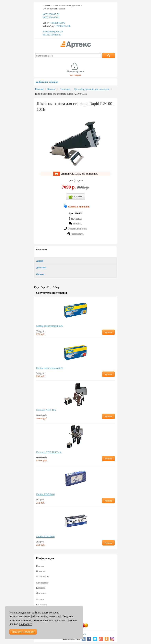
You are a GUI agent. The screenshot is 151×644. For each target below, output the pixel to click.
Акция (40, 261)
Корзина (41, 588)
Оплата (40, 274)
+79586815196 (57, 23)
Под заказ (76, 218)
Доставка (41, 268)
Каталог (52, 89)
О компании (43, 576)
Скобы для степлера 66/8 (50, 368)
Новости (41, 571)
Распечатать (77, 234)
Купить (75, 197)
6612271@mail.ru (52, 35)
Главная (39, 89)
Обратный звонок (77, 229)
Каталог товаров (47, 82)
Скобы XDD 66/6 (45, 494)
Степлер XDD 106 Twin (49, 452)
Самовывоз (42, 583)
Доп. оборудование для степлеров (92, 89)
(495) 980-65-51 (51, 14)
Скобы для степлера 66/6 (50, 326)
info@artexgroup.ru (53, 31)
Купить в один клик (79, 207)
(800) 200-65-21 (51, 17)
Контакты (41, 605)
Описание (41, 249)
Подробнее (26, 624)
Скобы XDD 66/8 (45, 536)
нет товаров (76, 75)
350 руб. (77, 223)
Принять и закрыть (23, 632)
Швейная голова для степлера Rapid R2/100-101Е (61, 94)
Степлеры (65, 89)
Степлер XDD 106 (46, 410)
